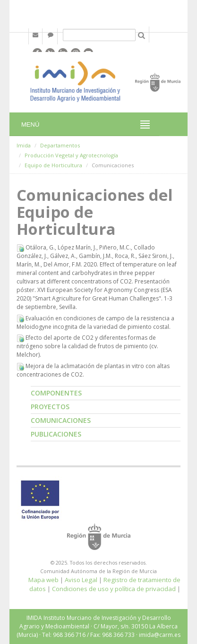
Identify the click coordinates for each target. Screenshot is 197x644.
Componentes (56, 393)
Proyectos (50, 407)
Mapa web (43, 580)
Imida (24, 145)
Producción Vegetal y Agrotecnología (71, 155)
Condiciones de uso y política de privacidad (114, 589)
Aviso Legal (81, 580)
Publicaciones (56, 434)
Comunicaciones (61, 420)
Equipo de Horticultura (53, 165)
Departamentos (60, 145)
